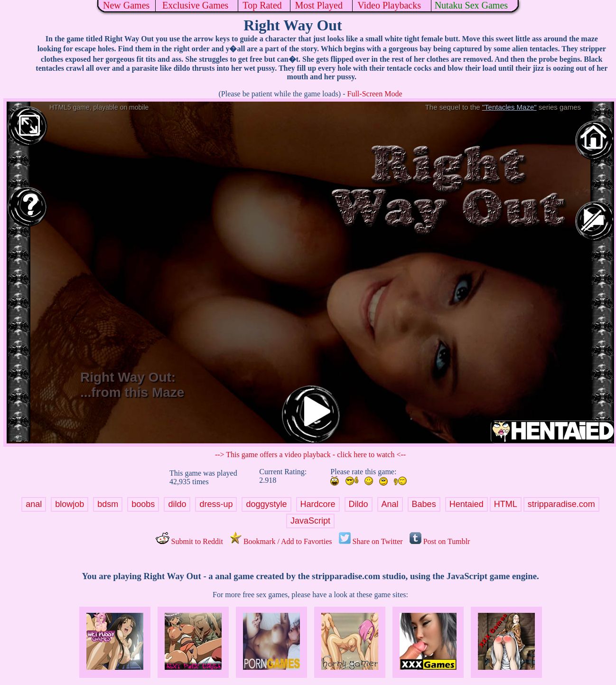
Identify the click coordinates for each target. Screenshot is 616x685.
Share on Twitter (371, 541)
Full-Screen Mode (375, 94)
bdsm (108, 504)
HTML (506, 504)
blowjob (70, 504)
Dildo (359, 504)
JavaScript (310, 521)
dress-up (216, 504)
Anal (390, 504)
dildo (177, 504)
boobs (143, 504)
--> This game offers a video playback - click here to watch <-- (310, 455)
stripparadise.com (561, 504)
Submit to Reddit (189, 541)
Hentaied (467, 504)
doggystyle (266, 504)
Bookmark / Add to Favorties (281, 541)
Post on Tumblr (440, 541)
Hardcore (318, 504)
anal (34, 504)
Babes (424, 504)
